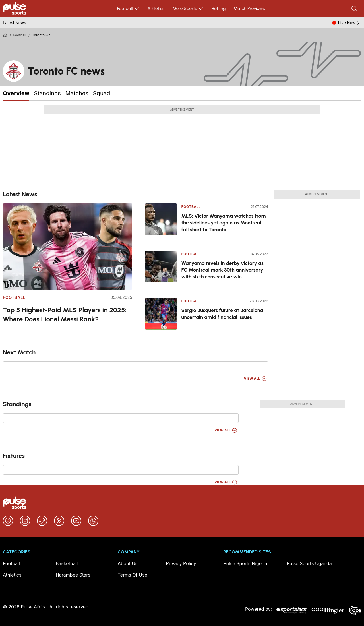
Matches (77, 93)
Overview (16, 93)
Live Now (350, 23)
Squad (102, 93)
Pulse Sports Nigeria (245, 563)
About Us (128, 563)
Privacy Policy (181, 563)
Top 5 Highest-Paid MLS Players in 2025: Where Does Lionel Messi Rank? (65, 314)
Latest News (15, 23)
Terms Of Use (133, 575)
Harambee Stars (73, 575)
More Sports (188, 9)
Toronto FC (41, 35)
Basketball (67, 563)
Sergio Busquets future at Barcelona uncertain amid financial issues (222, 314)
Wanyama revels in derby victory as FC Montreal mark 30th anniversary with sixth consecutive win (223, 270)
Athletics (156, 8)
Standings (47, 93)
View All (256, 379)
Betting (219, 8)
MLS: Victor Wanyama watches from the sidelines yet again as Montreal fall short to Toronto (224, 223)
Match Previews (249, 8)
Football (128, 9)
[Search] (355, 9)
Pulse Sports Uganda (309, 563)
